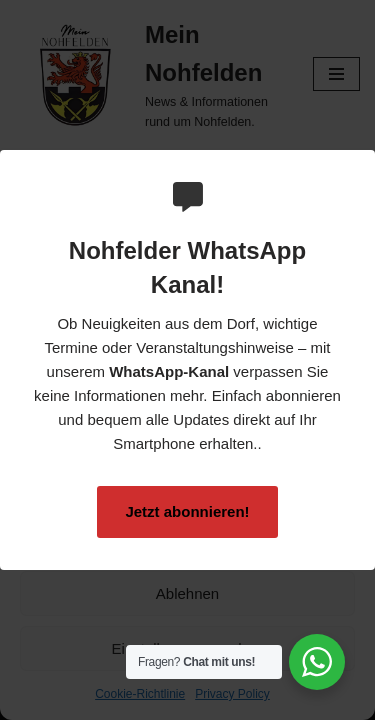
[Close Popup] (362, 166)
